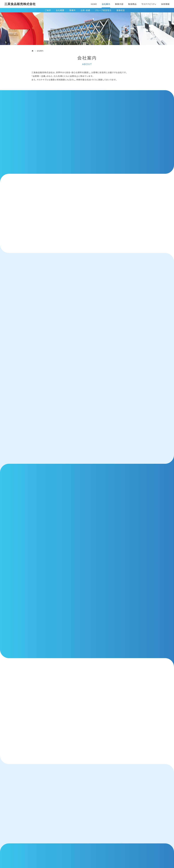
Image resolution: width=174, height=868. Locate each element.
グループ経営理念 (103, 10)
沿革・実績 (85, 10)
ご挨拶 (48, 10)
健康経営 (121, 10)
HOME (94, 4)
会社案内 (106, 4)
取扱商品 (132, 4)
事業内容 (119, 4)
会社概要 (60, 10)
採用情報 (165, 4)
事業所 (72, 10)
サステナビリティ (149, 4)
